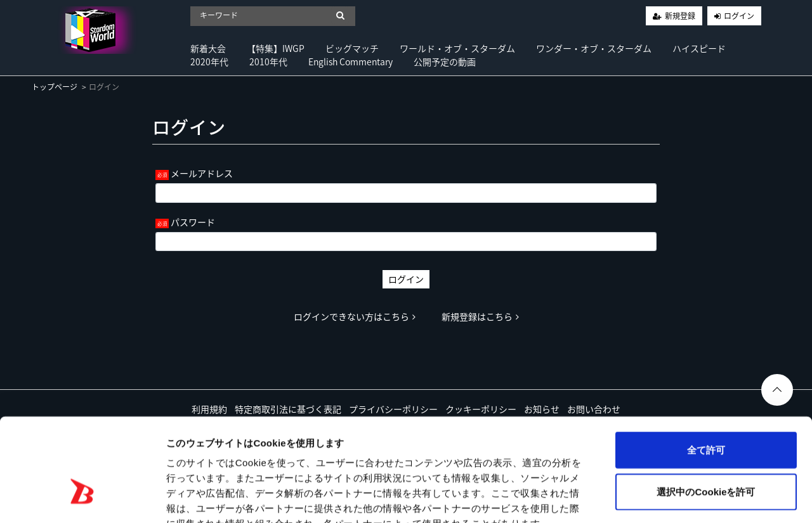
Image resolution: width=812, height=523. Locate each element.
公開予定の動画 (445, 61)
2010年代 (268, 61)
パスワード (193, 222)
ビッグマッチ (352, 48)
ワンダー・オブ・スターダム (594, 48)
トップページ (55, 87)
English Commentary (350, 61)
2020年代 (209, 61)
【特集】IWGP (276, 48)
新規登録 (680, 16)
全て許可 (706, 373)
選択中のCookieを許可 (706, 415)
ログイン (739, 16)
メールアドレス (202, 173)
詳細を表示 (612, 498)
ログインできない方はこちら (355, 316)
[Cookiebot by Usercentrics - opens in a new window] (82, 498)
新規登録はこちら (480, 316)
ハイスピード (699, 48)
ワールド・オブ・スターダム (457, 48)
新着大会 (208, 48)
